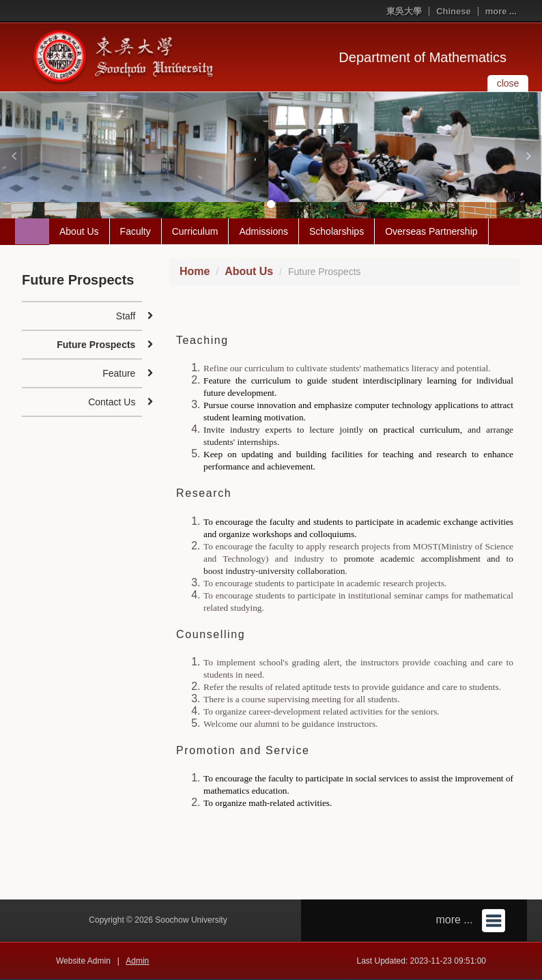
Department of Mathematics (423, 57)
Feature (119, 373)
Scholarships (337, 231)
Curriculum (195, 231)
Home (195, 271)
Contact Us (112, 402)
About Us (79, 231)
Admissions (263, 231)
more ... (501, 11)
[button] (14, 156)
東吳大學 (404, 11)
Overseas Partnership (431, 231)
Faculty (135, 231)
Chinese (454, 11)
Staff (126, 316)
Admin (137, 961)
